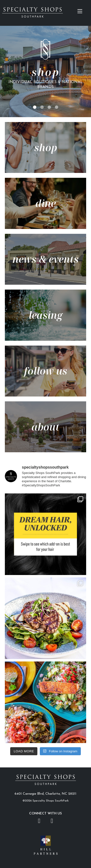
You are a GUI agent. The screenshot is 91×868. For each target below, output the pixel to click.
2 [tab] (42, 107)
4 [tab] (57, 107)
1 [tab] (35, 107)
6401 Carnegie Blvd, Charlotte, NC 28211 (45, 794)
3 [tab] (49, 107)
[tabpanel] (45, 71)
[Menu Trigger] (80, 11)
